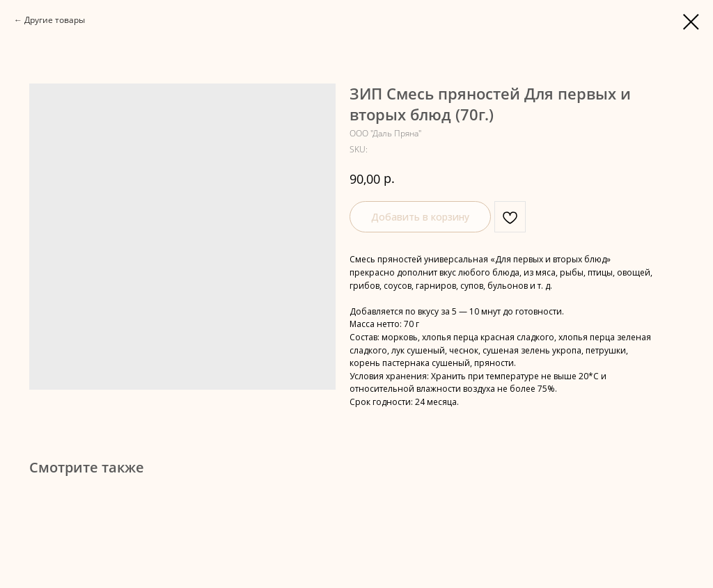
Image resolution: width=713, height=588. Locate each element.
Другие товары (55, 20)
